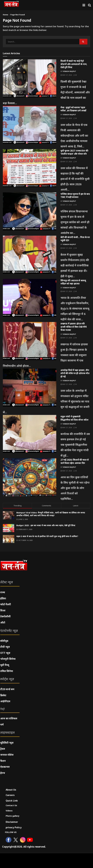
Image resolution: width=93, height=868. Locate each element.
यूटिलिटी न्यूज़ (7, 743)
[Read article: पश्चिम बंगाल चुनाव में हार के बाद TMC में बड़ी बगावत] (30, 211)
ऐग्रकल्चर (5, 767)
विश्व (3, 610)
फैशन (3, 761)
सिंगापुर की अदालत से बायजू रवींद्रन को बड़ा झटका (73, 282)
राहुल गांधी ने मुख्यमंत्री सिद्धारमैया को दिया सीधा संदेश (74, 418)
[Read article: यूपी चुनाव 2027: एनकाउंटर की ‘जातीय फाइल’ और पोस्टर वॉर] (30, 168)
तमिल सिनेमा (7, 671)
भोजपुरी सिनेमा (8, 659)
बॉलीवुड (4, 641)
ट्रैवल (3, 749)
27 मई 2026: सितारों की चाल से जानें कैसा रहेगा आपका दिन (75, 461)
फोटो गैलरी (6, 604)
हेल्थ (3, 773)
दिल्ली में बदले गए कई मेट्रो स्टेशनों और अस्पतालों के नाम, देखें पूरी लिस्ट (74, 64)
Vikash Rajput (70, 71)
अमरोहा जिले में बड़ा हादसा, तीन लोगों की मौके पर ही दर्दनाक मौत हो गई (75, 373)
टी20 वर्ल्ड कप (7, 689)
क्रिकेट (3, 695)
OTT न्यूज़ (5, 653)
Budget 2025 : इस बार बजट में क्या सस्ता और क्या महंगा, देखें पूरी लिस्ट (46, 525)
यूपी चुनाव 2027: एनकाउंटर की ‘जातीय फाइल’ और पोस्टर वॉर (74, 152)
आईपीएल (5, 701)
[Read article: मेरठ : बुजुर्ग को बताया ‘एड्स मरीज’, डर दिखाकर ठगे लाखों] (30, 125)
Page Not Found (18, 15)
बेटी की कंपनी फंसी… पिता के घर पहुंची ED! (75, 239)
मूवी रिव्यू (5, 665)
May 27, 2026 (66, 75)
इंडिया (3, 598)
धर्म (2, 725)
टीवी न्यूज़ (5, 647)
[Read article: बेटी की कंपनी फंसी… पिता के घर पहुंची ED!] (30, 255)
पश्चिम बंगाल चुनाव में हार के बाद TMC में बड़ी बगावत (75, 195)
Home (5, 15)
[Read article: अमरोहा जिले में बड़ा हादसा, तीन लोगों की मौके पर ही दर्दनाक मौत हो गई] (30, 388)
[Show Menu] (84, 5)
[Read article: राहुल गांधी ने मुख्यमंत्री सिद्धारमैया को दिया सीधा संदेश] (30, 434)
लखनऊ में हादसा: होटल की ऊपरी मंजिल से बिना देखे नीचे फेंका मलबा (73, 327)
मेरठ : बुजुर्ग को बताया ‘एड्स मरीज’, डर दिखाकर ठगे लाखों (73, 109)
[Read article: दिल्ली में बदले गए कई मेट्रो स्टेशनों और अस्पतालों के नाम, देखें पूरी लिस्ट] (30, 78)
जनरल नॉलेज (7, 755)
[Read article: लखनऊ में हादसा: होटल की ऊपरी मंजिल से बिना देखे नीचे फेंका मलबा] (30, 341)
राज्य (3, 592)
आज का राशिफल (9, 718)
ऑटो (3, 623)
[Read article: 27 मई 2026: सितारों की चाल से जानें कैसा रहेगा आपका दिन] (30, 477)
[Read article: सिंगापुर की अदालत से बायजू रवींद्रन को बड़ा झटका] (30, 298)
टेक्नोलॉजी (5, 616)
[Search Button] (89, 5)
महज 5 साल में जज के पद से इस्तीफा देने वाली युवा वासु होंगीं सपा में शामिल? (47, 536)
